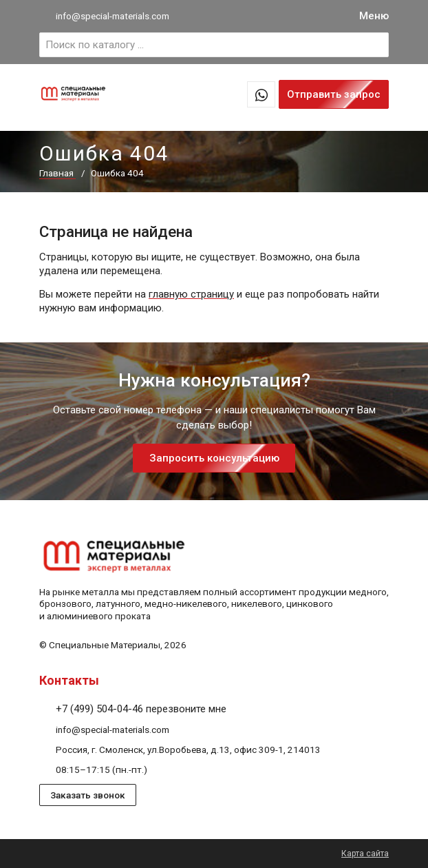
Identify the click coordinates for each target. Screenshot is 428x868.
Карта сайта (365, 854)
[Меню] (374, 16)
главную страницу (191, 294)
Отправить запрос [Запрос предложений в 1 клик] (334, 94)
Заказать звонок (88, 795)
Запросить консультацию (214, 458)
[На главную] (74, 97)
